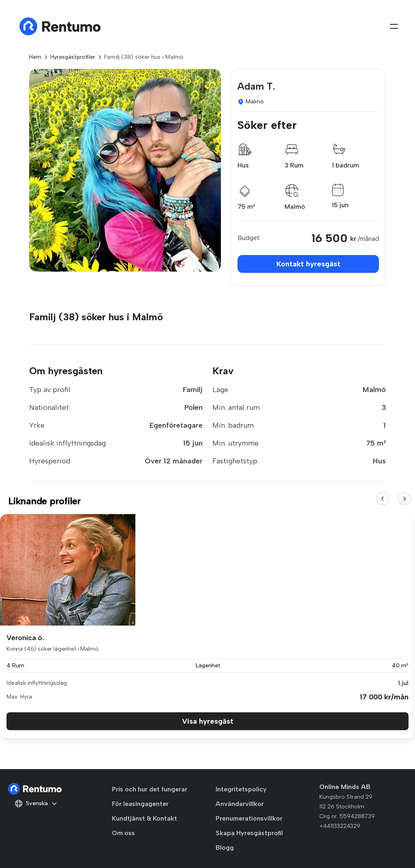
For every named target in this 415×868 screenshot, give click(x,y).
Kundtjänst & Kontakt (144, 818)
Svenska (36, 804)
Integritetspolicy (241, 789)
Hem (35, 57)
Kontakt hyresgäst (308, 264)
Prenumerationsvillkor (249, 818)
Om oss (123, 833)
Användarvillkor (240, 804)
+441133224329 (340, 826)
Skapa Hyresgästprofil (249, 833)
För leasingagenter (140, 804)
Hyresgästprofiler (73, 57)
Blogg (225, 848)
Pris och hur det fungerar (150, 789)
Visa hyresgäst (208, 721)
